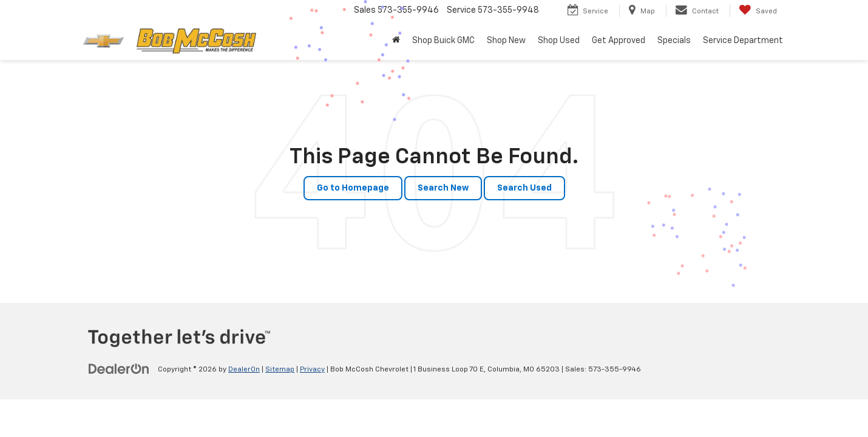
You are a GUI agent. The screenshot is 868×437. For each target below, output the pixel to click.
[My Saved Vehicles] (758, 11)
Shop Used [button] (559, 41)
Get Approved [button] (619, 41)
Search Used (524, 188)
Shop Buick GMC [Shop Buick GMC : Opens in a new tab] (443, 41)
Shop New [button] (506, 41)
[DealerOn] (119, 369)
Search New (443, 188)
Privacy (312, 370)
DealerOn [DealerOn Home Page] (244, 370)
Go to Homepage (353, 188)
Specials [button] (674, 41)
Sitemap (280, 370)
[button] (396, 41)
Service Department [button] (743, 41)
